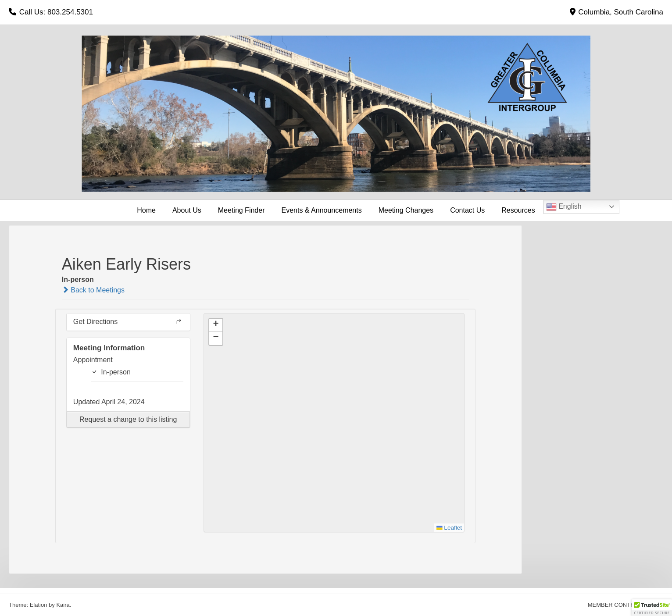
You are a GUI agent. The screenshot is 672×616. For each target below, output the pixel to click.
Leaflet (449, 528)
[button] (128, 420)
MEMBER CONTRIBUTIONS (625, 605)
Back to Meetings (93, 290)
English (564, 207)
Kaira (63, 605)
